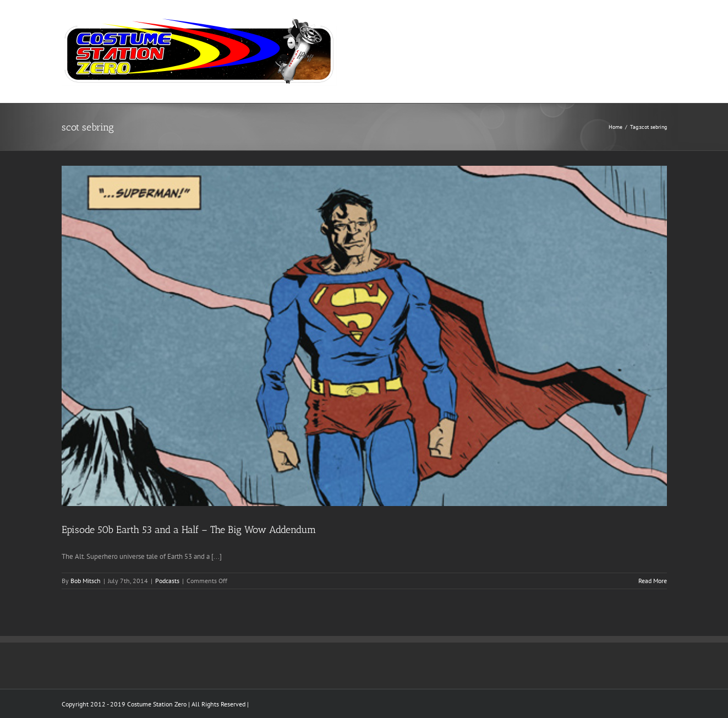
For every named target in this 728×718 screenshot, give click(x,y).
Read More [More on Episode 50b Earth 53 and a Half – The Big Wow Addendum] (653, 581)
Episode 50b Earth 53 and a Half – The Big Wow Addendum (189, 530)
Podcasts (167, 581)
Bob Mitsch (86, 581)
